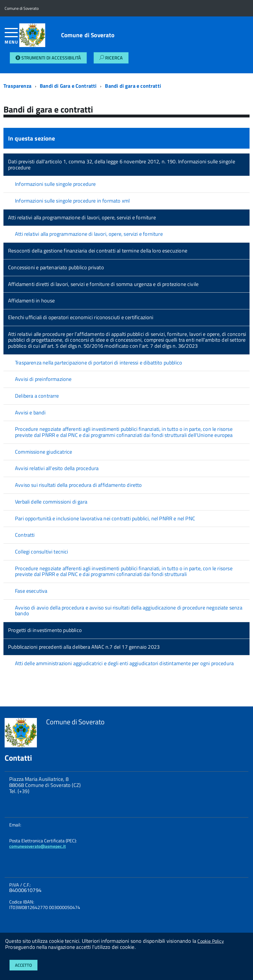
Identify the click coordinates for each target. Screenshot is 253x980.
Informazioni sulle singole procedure (55, 184)
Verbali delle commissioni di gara (51, 502)
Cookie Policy (210, 941)
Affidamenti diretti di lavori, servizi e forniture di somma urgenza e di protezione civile (103, 284)
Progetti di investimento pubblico (45, 630)
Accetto (23, 965)
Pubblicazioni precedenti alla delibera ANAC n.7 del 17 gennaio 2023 (84, 647)
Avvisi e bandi (30, 413)
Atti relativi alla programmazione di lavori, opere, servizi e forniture (82, 217)
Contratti (25, 535)
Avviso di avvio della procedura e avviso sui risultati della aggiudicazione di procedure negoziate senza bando (129, 611)
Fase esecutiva (31, 591)
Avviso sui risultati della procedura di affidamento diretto (79, 485)
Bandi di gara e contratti (133, 86)
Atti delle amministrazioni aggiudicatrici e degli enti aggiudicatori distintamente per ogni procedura (124, 663)
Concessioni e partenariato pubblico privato (56, 267)
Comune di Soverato (88, 35)
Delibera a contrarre (37, 396)
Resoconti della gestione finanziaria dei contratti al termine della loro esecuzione (98, 251)
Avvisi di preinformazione (43, 379)
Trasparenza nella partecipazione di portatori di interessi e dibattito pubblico (99, 363)
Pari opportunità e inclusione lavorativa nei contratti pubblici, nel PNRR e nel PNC (105, 518)
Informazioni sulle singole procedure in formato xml (72, 201)
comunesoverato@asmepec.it (37, 846)
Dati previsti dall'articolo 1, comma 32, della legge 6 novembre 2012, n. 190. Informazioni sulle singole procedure (122, 164)
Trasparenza (17, 86)
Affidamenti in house (32, 301)
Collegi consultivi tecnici (42, 552)
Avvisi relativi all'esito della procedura (57, 468)
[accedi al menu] (12, 38)
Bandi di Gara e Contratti (68, 86)
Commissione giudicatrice (44, 452)
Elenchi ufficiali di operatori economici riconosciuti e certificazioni (81, 317)
